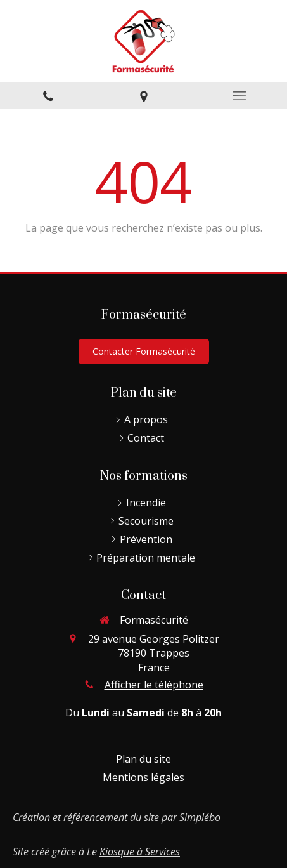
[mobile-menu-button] (239, 96)
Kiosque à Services (140, 852)
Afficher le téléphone (154, 685)
